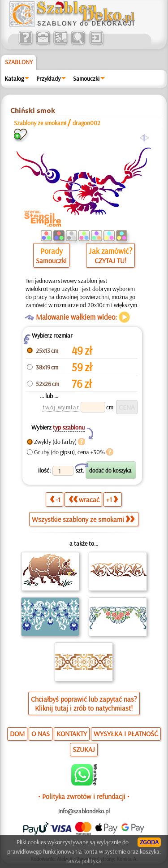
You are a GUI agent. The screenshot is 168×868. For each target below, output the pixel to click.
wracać (84, 499)
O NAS (41, 733)
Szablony (19, 62)
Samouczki (86, 78)
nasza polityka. (84, 861)
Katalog (14, 78)
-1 (55, 499)
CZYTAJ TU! (110, 260)
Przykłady (48, 78)
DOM (17, 733)
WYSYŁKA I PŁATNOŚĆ (126, 733)
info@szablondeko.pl (84, 811)
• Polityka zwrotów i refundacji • (84, 796)
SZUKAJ (84, 749)
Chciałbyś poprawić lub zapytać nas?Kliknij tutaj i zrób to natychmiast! (84, 703)
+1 (112, 499)
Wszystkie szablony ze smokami (83, 519)
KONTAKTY (72, 733)
